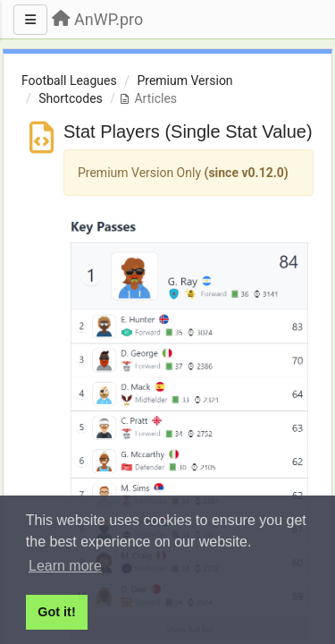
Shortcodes (71, 98)
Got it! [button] (56, 612)
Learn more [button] (65, 566)
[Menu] (30, 20)
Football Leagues (69, 80)
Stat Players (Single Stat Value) (188, 131)
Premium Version (184, 80)
